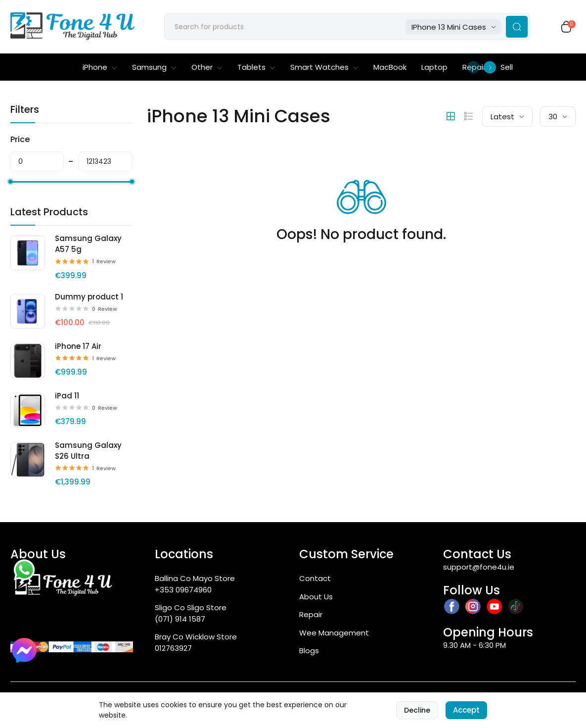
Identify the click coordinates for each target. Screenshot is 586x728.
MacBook (390, 67)
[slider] (10, 182)
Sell (507, 67)
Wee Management (334, 633)
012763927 (173, 648)
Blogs (309, 651)
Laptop (434, 67)
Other (207, 67)
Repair (311, 614)
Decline (417, 710)
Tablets (256, 67)
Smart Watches (324, 67)
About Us (316, 597)
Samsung (154, 67)
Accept (466, 710)
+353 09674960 (183, 590)
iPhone (100, 67)
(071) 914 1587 (180, 619)
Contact (315, 578)
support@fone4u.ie (479, 567)
